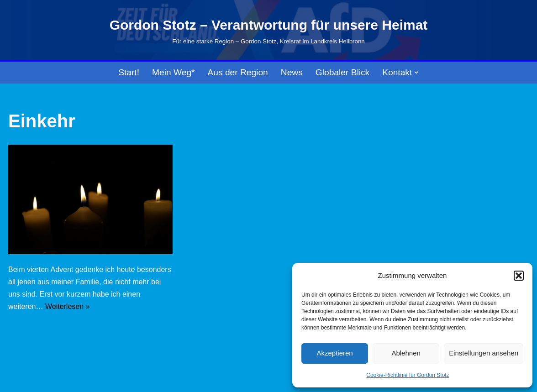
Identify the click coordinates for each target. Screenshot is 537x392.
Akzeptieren (334, 353)
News (292, 72)
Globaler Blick (342, 72)
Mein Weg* (174, 72)
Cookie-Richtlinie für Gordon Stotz (408, 375)
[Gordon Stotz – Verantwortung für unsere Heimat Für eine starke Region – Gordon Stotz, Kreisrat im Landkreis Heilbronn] (269, 30)
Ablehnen (406, 353)
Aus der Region (238, 72)
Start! (129, 72)
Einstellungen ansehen (484, 353)
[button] (519, 276)
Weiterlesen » (68, 306)
